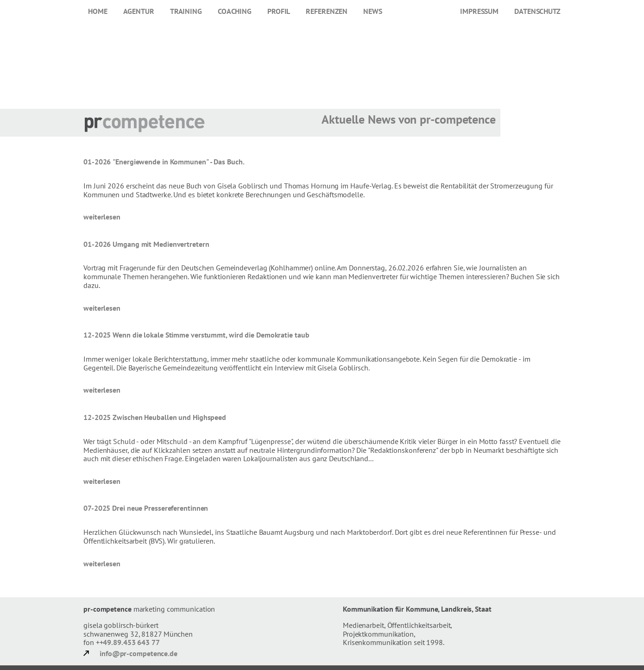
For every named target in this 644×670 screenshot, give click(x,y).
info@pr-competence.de (139, 653)
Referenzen (327, 11)
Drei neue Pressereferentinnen (160, 508)
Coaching (235, 11)
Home (98, 11)
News (373, 11)
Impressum (479, 11)
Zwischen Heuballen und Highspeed (169, 417)
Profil (279, 11)
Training (186, 11)
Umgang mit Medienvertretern (161, 244)
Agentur (139, 11)
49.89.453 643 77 (131, 642)
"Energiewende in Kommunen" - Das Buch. (178, 162)
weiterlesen (102, 217)
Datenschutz (537, 11)
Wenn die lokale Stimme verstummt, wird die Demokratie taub (211, 335)
